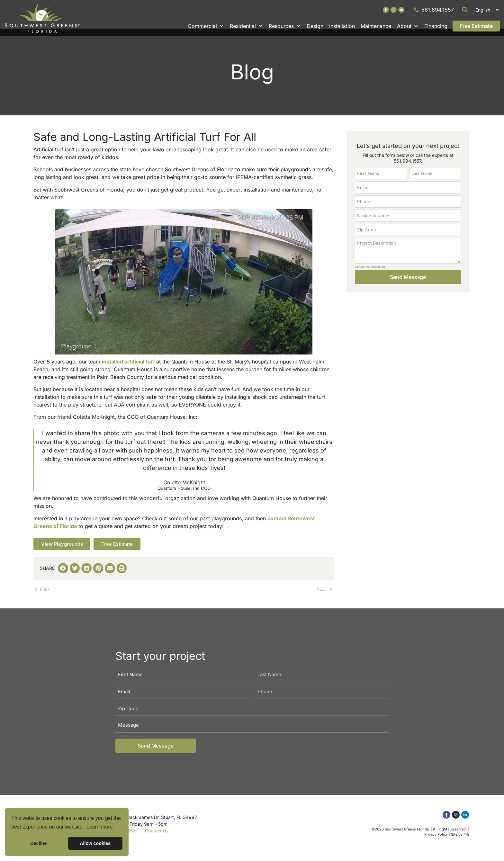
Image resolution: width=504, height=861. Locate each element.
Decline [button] (38, 843)
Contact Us (157, 838)
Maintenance (376, 26)
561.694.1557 (438, 10)
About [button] (408, 26)
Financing (436, 26)
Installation (342, 26)
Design (315, 26)
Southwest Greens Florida (407, 837)
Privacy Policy (436, 842)
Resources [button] (285, 26)
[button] (465, 10)
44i (466, 842)
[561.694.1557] (416, 10)
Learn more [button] (100, 827)
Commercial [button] (206, 26)
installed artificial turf (128, 369)
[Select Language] (486, 10)
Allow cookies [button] (95, 843)
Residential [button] (246, 26)
